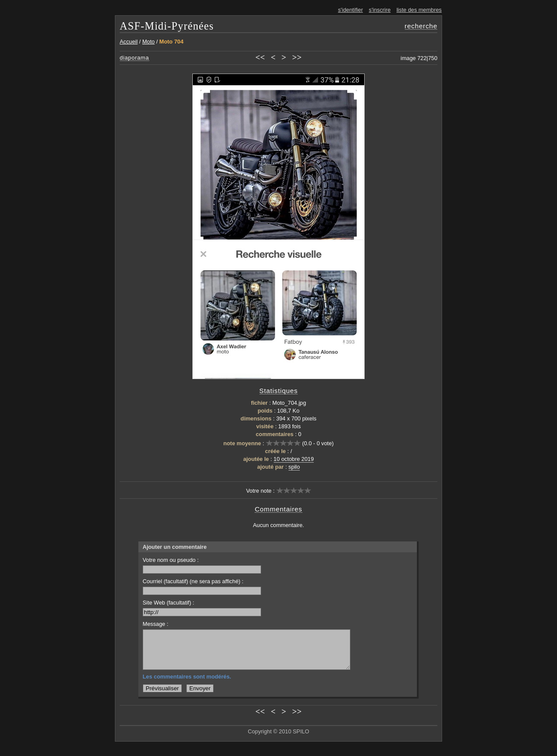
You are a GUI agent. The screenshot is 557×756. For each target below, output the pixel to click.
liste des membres (419, 10)
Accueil (129, 42)
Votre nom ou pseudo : (202, 565)
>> (297, 57)
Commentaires (278, 509)
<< (260, 57)
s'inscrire (380, 10)
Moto (148, 42)
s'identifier (351, 10)
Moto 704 (171, 42)
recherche (421, 26)
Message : (156, 624)
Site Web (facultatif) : (202, 608)
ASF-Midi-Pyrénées (167, 26)
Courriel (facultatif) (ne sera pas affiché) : (202, 586)
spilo (294, 467)
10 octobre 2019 (294, 459)
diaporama (134, 58)
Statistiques (279, 391)
